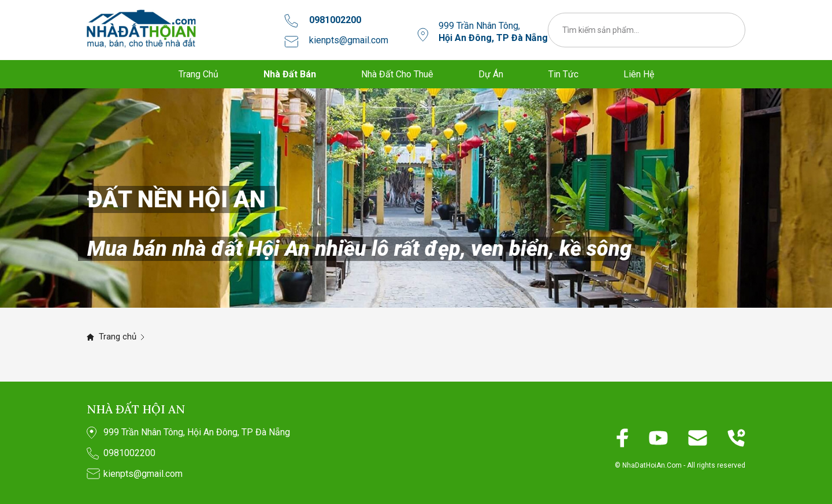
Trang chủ (118, 337)
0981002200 (335, 20)
